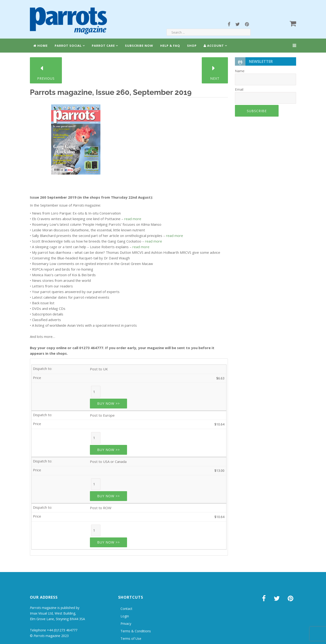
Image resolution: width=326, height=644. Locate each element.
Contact (126, 609)
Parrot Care (103, 46)
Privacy (126, 624)
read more (133, 219)
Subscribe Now (139, 46)
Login (125, 616)
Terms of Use (131, 639)
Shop (192, 46)
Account (214, 46)
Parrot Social (68, 46)
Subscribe (257, 111)
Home (41, 46)
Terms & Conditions (136, 631)
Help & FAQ (170, 46)
